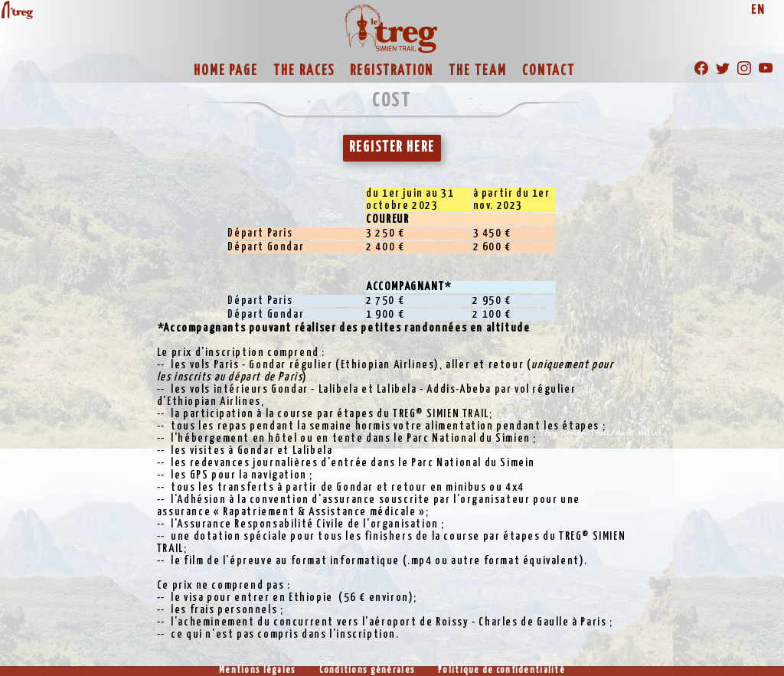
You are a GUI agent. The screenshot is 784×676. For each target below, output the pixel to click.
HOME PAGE (226, 71)
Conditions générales (367, 671)
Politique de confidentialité (501, 671)
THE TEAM (477, 71)
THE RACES (304, 71)
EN (758, 10)
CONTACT (549, 71)
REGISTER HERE (392, 148)
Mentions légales (257, 671)
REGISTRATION (392, 71)
